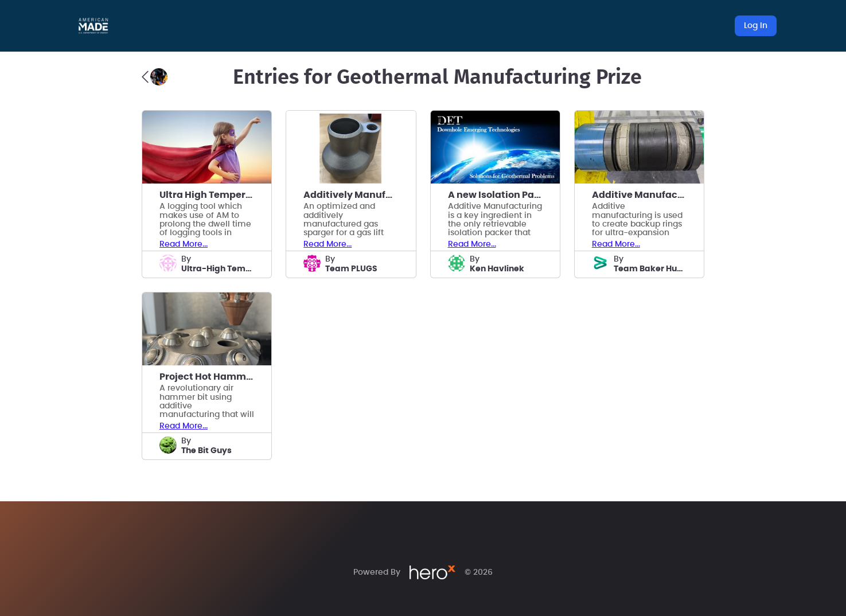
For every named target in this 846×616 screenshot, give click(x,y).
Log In (756, 26)
